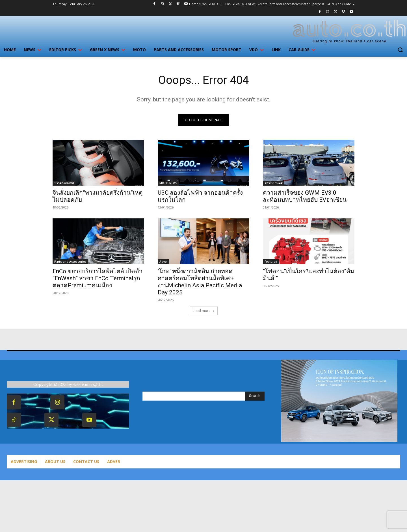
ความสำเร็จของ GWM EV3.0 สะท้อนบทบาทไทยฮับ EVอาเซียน (305, 196)
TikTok (34, 420)
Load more (204, 311)
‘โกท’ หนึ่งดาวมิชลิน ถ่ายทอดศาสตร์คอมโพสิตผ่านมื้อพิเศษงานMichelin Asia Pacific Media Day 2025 (200, 282)
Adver (164, 262)
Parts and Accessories (70, 262)
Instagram (80, 402)
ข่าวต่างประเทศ (64, 183)
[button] (400, 50)
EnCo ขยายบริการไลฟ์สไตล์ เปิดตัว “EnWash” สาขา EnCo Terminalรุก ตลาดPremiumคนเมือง (98, 278)
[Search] (255, 396)
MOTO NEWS (168, 183)
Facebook (37, 402)
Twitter (72, 420)
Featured (271, 262)
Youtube (111, 420)
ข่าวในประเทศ (273, 183)
